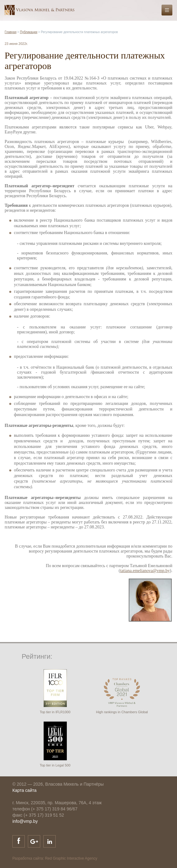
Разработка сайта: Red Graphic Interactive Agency (55, 858)
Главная (11, 32)
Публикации (28, 32)
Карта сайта (24, 790)
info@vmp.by (25, 821)
